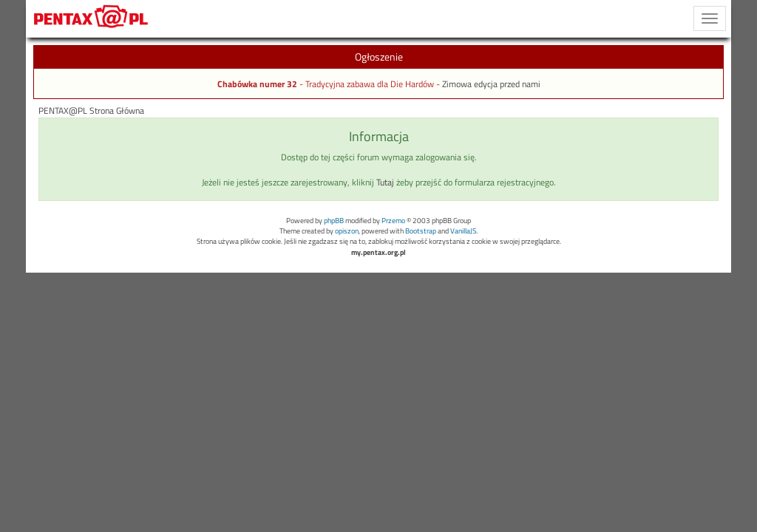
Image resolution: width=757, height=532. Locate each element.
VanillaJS (463, 231)
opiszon (347, 231)
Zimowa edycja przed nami (491, 84)
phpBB (334, 221)
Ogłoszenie (379, 57)
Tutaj (385, 183)
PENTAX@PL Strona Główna (91, 111)
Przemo (393, 221)
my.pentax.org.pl (378, 252)
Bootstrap (421, 231)
